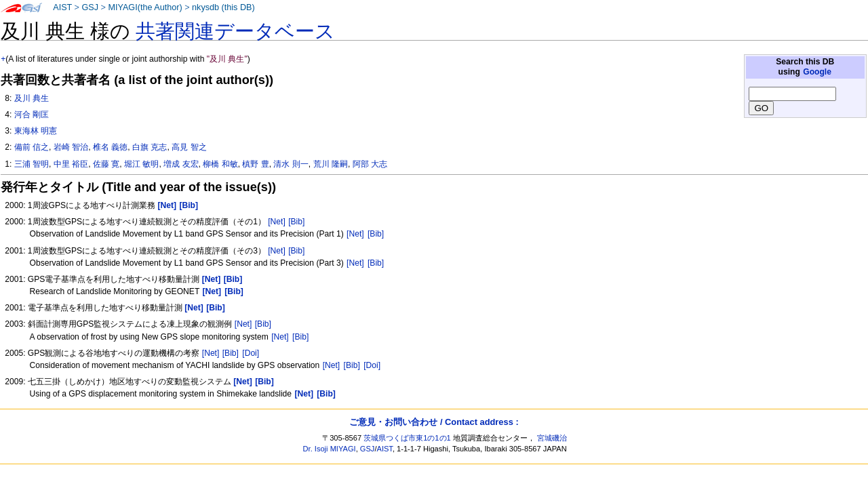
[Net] (277, 222)
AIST (62, 7)
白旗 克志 (150, 147)
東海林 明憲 (36, 131)
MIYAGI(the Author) (145, 7)
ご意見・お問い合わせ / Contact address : (434, 422)
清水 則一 (291, 164)
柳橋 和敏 (220, 164)
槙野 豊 (255, 164)
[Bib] (296, 222)
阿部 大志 (370, 164)
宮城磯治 (552, 438)
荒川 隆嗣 (331, 164)
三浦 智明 (32, 164)
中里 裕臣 (71, 164)
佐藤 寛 (106, 164)
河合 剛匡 (32, 115)
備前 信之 (32, 147)
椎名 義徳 (110, 147)
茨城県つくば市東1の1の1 (407, 438)
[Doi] (251, 353)
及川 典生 (32, 98)
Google (817, 72)
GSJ (90, 7)
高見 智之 (189, 147)
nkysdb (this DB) (223, 7)
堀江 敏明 (141, 164)
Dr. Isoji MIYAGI (330, 449)
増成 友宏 (181, 164)
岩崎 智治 (71, 147)
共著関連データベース (235, 31)
